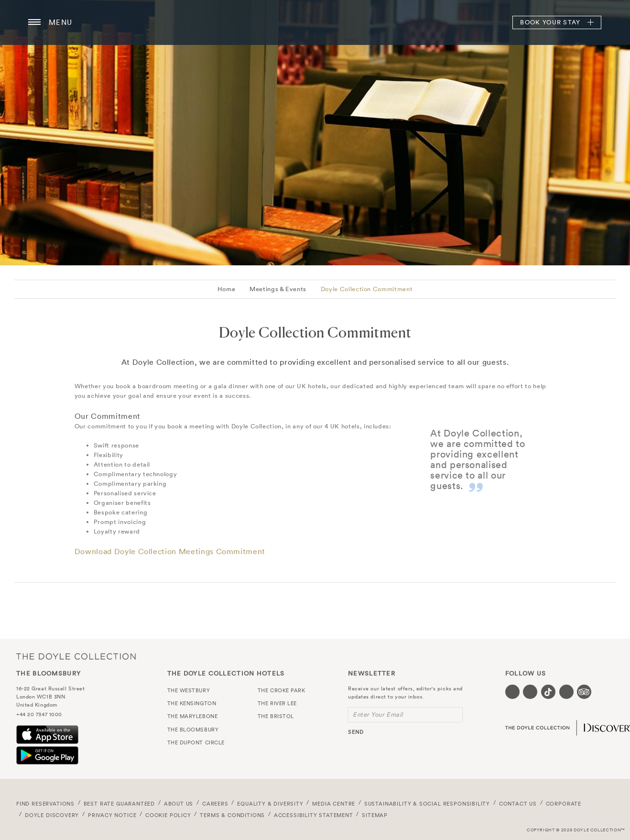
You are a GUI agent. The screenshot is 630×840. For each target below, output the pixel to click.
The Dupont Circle (196, 742)
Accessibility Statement (314, 815)
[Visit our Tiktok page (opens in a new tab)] (548, 692)
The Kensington (192, 703)
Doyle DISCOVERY (52, 815)
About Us (179, 804)
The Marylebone (193, 716)
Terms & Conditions (232, 815)
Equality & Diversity (270, 804)
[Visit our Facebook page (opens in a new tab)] (512, 692)
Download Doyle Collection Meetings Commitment (170, 551)
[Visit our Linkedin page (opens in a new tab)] (566, 692)
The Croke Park (282, 690)
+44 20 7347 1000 (39, 714)
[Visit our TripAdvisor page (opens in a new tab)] (584, 692)
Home (227, 289)
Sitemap (375, 815)
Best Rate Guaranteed (119, 804)
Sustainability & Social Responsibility (427, 804)
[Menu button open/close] (34, 22)
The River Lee (277, 703)
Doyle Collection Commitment (367, 289)
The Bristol (276, 716)
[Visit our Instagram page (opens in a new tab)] (530, 692)
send (356, 732)
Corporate (564, 804)
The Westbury (189, 690)
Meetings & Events (278, 289)
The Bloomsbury (315, 22)
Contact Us (518, 804)
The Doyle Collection (76, 657)
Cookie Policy (168, 815)
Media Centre (334, 804)
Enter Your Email (378, 715)
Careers (215, 804)
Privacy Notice (112, 815)
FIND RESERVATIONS (45, 804)
